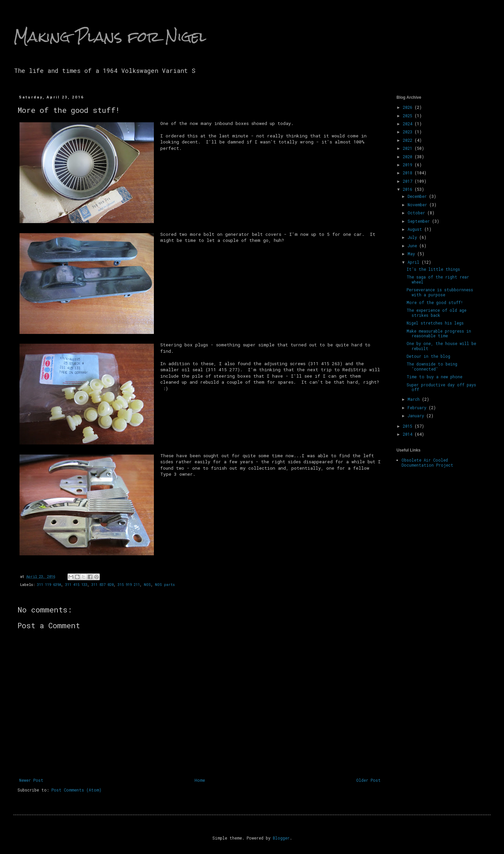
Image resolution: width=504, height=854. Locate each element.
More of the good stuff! (435, 302)
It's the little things (433, 269)
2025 (409, 116)
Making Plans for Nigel (110, 37)
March (415, 399)
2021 (409, 148)
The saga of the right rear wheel (438, 279)
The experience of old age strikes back (436, 312)
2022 (409, 140)
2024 (409, 124)
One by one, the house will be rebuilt (441, 346)
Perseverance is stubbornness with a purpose (440, 292)
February (418, 408)
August (416, 229)
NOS (147, 585)
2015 (409, 426)
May (412, 254)
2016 (409, 189)
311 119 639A (49, 585)
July (413, 237)
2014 (409, 434)
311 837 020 (102, 585)
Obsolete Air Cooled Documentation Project (427, 462)
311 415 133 (76, 585)
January (417, 416)
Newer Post (31, 780)
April (415, 262)
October (417, 213)
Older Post (368, 780)
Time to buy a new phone (434, 377)
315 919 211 (129, 585)
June (413, 246)
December (418, 196)
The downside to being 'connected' (432, 366)
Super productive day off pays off (441, 387)
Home (200, 780)
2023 (409, 132)
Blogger (281, 838)
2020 (409, 157)
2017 (409, 181)
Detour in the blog (428, 356)
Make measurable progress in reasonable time (439, 333)
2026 (409, 107)
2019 (409, 165)
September (420, 221)
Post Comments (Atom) (76, 790)
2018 (409, 173)
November (418, 205)
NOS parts (165, 585)
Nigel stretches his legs (435, 323)
